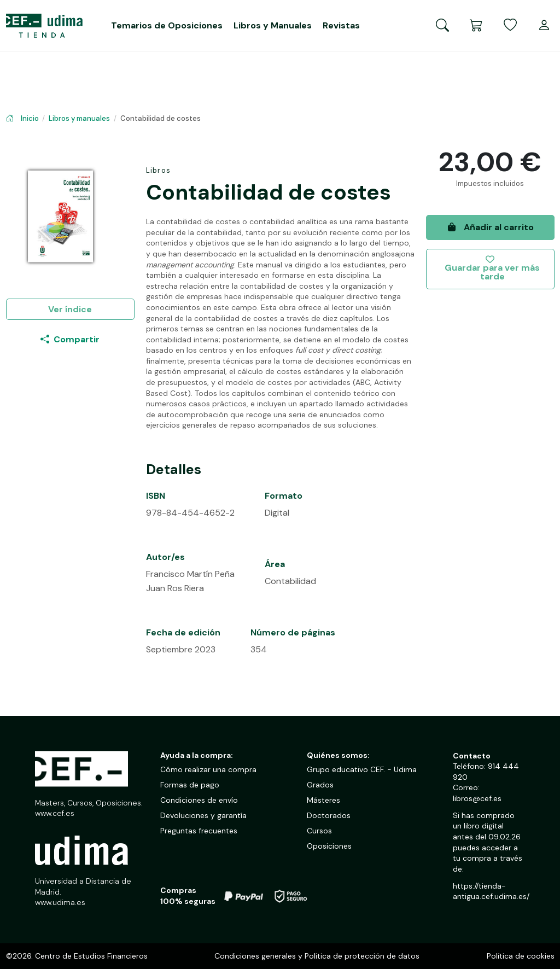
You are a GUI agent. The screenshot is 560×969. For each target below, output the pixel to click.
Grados (320, 785)
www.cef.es (55, 813)
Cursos (319, 831)
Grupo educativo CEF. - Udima (362, 769)
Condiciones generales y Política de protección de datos (317, 956)
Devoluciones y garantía (203, 815)
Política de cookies (521, 956)
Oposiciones (329, 846)
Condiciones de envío (199, 800)
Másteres (323, 800)
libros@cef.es (477, 798)
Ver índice (70, 309)
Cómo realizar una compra (208, 769)
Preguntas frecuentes (199, 831)
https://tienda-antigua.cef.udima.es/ (491, 891)
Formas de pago (190, 785)
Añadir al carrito (490, 227)
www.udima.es (60, 902)
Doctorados (329, 815)
